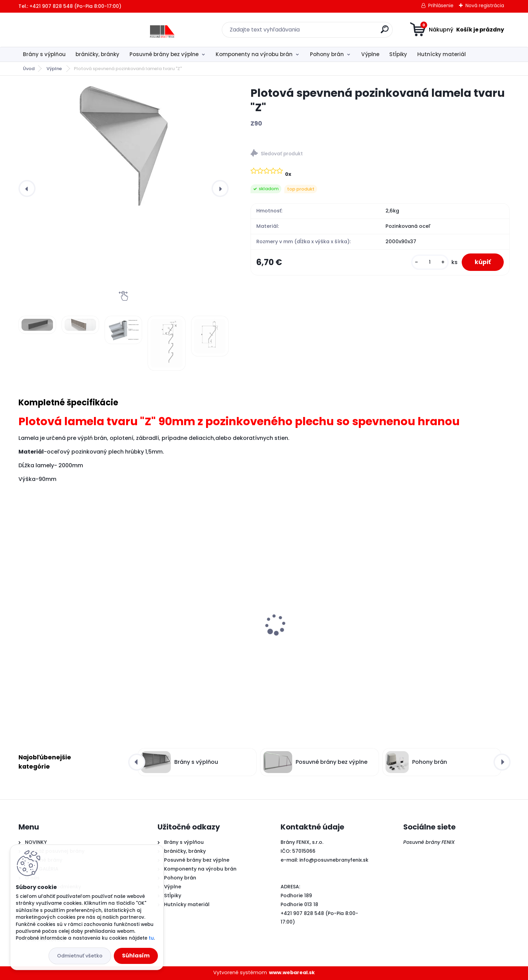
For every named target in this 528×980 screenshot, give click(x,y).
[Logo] (60, 30)
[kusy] (429, 263)
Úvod (29, 69)
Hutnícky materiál (442, 54)
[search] (331, 32)
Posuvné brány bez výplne (164, 54)
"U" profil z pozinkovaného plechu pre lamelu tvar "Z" (444, 635)
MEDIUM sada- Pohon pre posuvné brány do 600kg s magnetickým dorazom (77, 637)
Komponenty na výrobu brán (254, 54)
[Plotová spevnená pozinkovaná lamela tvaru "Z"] (124, 146)
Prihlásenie (441, 5)
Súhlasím (136, 956)
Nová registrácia (485, 5)
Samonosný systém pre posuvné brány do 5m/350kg (199, 636)
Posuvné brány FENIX (429, 842)
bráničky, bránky (97, 54)
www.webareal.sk (292, 972)
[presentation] (27, 188)
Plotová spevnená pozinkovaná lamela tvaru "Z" (323, 637)
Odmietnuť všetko (80, 956)
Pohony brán (327, 54)
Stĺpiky (398, 54)
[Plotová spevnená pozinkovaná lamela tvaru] (37, 325)
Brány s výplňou (44, 54)
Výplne (370, 54)
